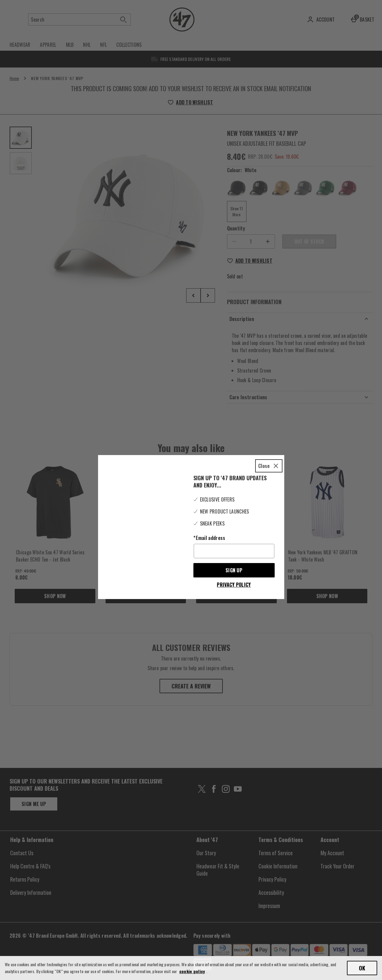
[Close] (269, 456)
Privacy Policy (234, 575)
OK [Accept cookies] (362, 968)
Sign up (234, 560)
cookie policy (192, 971)
